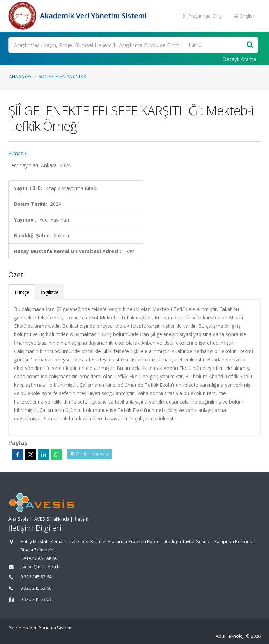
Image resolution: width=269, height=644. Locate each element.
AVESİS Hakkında (52, 519)
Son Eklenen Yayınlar (62, 76)
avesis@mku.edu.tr (40, 567)
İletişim (82, 519)
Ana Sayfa (20, 76)
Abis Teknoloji (230, 636)
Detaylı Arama (239, 59)
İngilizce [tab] (50, 292)
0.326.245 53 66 (36, 588)
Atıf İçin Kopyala (89, 454)
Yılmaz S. (18, 153)
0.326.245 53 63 (36, 599)
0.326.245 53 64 (36, 577)
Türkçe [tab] (22, 292)
